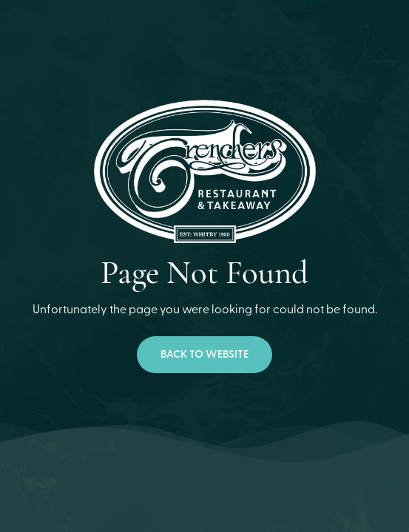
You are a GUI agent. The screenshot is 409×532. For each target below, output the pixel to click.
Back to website (204, 355)
